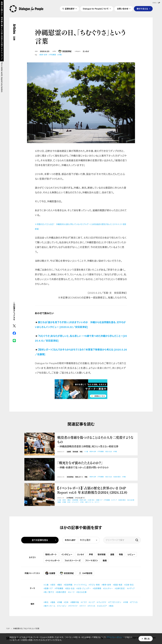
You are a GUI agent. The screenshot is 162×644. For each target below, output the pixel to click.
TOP (8, 629)
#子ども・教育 (94, 585)
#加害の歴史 (117, 477)
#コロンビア (102, 606)
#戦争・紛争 (43, 55)
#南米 (111, 606)
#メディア (114, 500)
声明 (91, 554)
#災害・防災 (91, 500)
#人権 (86, 452)
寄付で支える (142, 9)
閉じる (147, 639)
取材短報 (75, 452)
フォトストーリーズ (73, 560)
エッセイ (86, 51)
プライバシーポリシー (115, 637)
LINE (14, 341)
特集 (81, 452)
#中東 (82, 502)
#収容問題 (75, 500)
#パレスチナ (75, 502)
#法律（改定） (120, 588)
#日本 (69, 502)
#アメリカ (91, 606)
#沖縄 (59, 55)
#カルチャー (108, 588)
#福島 (59, 502)
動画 (105, 560)
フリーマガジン (92, 560)
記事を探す (70, 9)
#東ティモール (89, 502)
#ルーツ (71, 592)
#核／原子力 (49, 592)
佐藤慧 (69, 452)
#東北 (46, 602)
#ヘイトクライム (80, 585)
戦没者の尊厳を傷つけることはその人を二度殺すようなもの (96, 442)
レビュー (131, 554)
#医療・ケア (99, 500)
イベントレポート (80, 498)
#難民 (69, 500)
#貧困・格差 (118, 585)
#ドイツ (97, 502)
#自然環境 (97, 588)
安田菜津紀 (65, 51)
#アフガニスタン (115, 602)
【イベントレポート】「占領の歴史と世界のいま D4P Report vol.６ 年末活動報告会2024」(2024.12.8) (92, 490)
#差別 (64, 500)
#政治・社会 (108, 452)
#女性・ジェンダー (84, 588)
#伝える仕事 (131, 500)
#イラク (84, 602)
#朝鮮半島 (75, 602)
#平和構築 (52, 55)
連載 (112, 554)
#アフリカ (134, 602)
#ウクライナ (73, 606)
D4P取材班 (70, 498)
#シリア (92, 602)
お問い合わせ (123, 9)
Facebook (14, 333)
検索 (137, 540)
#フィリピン (62, 606)
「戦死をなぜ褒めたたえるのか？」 (96, 465)
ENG (154, 3)
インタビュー (67, 554)
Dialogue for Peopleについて (96, 9)
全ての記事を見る (40, 540)
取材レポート (79, 477)
